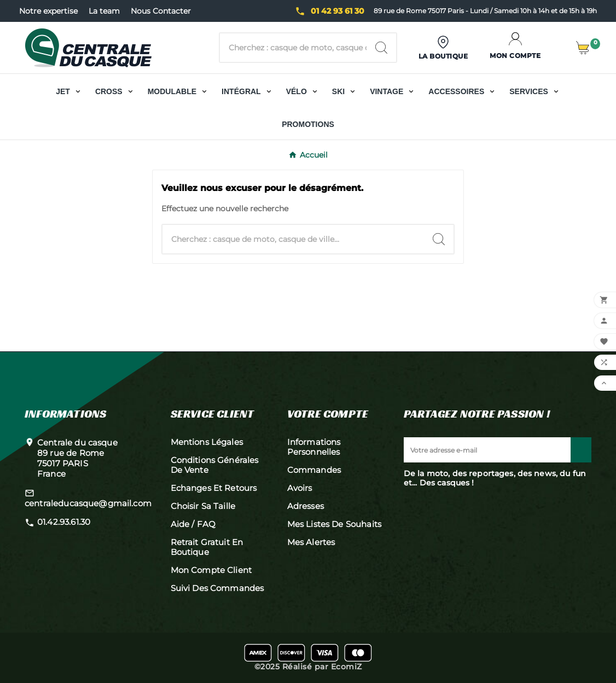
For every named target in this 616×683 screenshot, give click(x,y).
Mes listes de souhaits (334, 524)
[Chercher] (293, 48)
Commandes (314, 470)
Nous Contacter (161, 11)
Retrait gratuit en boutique (207, 547)
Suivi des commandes (217, 588)
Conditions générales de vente (215, 465)
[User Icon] (443, 48)
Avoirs (300, 488)
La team (104, 11)
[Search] (381, 48)
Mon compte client (211, 570)
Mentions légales (207, 442)
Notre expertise (48, 11)
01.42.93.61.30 (64, 522)
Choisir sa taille (203, 506)
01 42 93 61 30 (338, 11)
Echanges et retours (214, 488)
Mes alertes (311, 542)
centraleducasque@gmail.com (88, 503)
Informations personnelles (314, 447)
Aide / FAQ (193, 524)
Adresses (306, 506)
